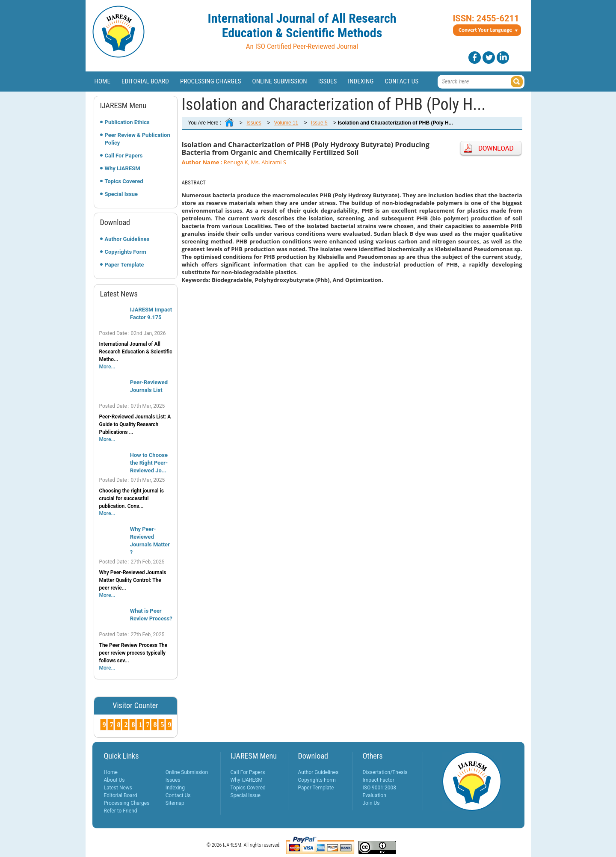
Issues (328, 81)
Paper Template (124, 265)
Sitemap (175, 803)
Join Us (371, 803)
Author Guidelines (127, 239)
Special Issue (121, 194)
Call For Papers (124, 156)
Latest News (118, 788)
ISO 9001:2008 (379, 788)
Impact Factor (379, 780)
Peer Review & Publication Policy (138, 139)
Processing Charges (211, 81)
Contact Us (401, 81)
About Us (114, 780)
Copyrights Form (126, 252)
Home (103, 81)
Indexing (361, 81)
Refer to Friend (121, 811)
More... (107, 367)
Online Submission (280, 81)
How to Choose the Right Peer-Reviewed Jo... (149, 463)
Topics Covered (124, 181)
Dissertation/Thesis (385, 772)
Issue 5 (319, 123)
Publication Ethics (127, 122)
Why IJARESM (123, 168)
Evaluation (375, 795)
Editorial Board (145, 81)
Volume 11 (286, 123)
